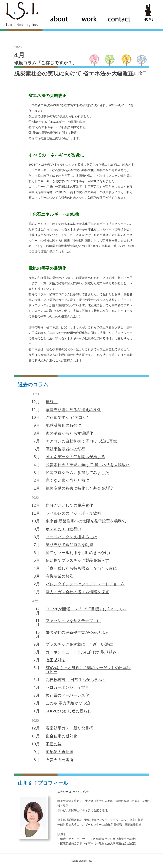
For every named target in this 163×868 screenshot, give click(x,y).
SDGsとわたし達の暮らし (68, 711)
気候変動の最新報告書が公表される (77, 632)
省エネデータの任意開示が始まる (75, 457)
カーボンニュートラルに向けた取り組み (81, 652)
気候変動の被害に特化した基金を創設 (81, 488)
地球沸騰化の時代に (63, 425)
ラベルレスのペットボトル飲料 (73, 513)
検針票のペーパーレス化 (67, 695)
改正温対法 (55, 660)
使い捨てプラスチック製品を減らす (77, 560)
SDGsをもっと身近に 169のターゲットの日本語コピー (88, 670)
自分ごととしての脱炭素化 (69, 505)
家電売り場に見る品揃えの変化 (73, 410)
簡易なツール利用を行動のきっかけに (79, 553)
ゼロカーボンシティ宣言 (67, 687)
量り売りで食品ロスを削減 (69, 545)
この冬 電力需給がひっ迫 (68, 703)
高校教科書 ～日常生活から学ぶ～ (76, 680)
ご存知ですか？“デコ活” (67, 417)
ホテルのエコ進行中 (63, 529)
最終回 (52, 402)
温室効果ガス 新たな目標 (69, 728)
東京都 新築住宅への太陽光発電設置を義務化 (86, 521)
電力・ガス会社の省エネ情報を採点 (77, 592)
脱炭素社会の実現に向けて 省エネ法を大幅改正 (88, 465)
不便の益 (54, 744)
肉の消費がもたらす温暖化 (69, 433)
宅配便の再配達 (60, 752)
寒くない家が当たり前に (67, 480)
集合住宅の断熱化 (62, 736)
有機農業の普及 (60, 576)
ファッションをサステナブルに (73, 621)
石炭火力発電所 (60, 760)
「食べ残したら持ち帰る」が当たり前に (81, 568)
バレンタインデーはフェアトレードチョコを (85, 584)
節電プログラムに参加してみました (77, 473)
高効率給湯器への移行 (65, 449)
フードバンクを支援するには (71, 537)
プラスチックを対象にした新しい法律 (79, 644)
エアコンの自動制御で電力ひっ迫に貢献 (81, 441)
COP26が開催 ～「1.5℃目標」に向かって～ (86, 609)
